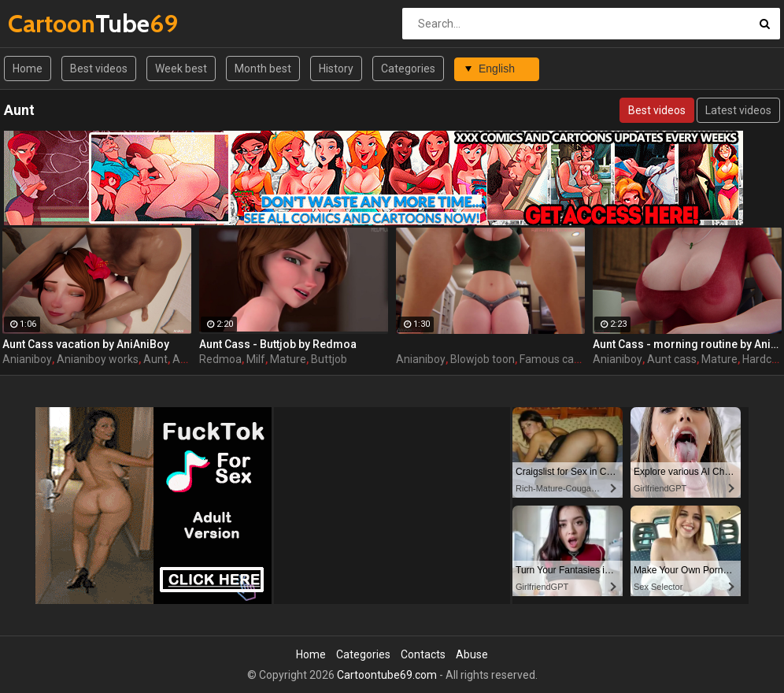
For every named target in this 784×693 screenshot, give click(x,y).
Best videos (99, 69)
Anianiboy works (98, 359)
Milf (256, 359)
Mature (288, 359)
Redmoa (220, 359)
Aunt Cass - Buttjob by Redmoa (278, 344)
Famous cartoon (560, 359)
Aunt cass (672, 359)
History (336, 69)
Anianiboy (27, 359)
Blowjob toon (483, 359)
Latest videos (738, 110)
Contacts (423, 654)
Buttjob (329, 359)
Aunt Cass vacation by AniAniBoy (86, 344)
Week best (181, 69)
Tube (49, 23)
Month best (263, 69)
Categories (408, 69)
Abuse (472, 654)
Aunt (155, 359)
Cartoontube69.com (387, 675)
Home (28, 69)
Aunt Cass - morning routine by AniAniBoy (687, 344)
